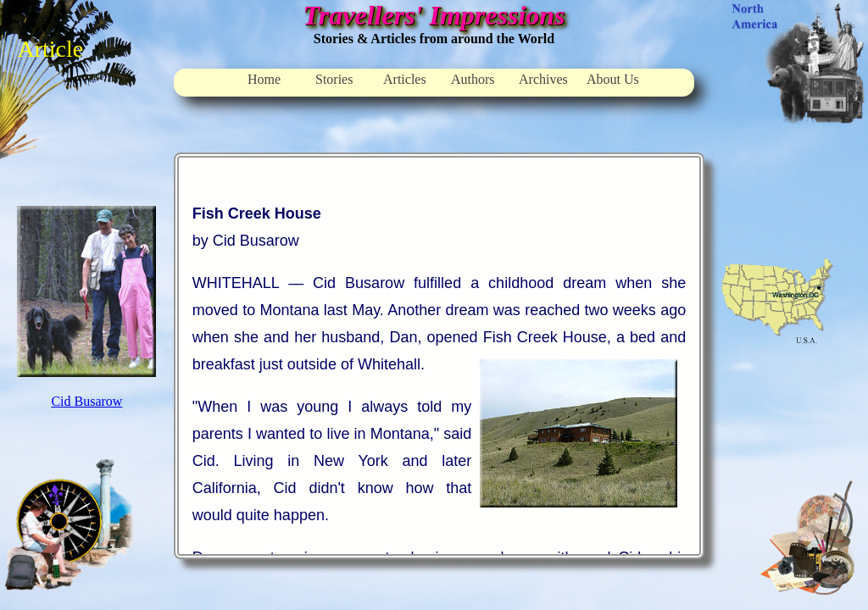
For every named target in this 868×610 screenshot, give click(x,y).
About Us (613, 79)
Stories (334, 79)
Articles (405, 79)
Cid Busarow (86, 401)
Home (264, 79)
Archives (543, 79)
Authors (473, 79)
